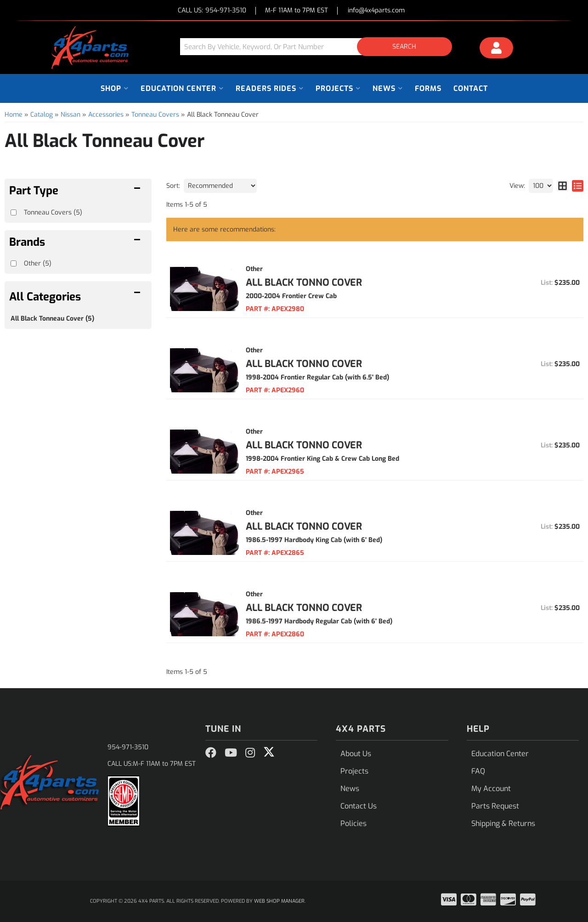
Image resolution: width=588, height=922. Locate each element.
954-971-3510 (128, 747)
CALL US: (212, 11)
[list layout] (578, 186)
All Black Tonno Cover (304, 283)
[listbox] (220, 186)
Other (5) (38, 263)
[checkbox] (14, 263)
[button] (319, 47)
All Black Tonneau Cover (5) (52, 319)
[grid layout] (563, 186)
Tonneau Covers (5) (53, 212)
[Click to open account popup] (497, 49)
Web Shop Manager (279, 901)
